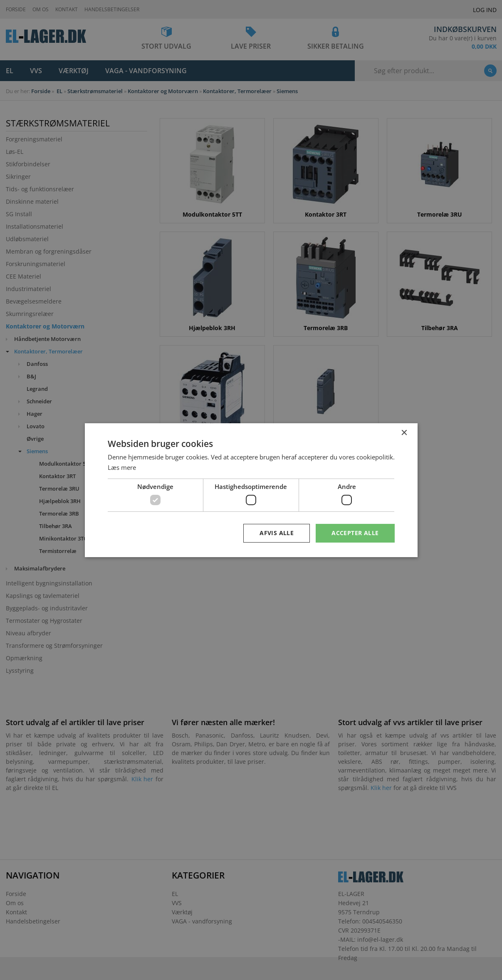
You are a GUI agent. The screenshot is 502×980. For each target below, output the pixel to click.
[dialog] (251, 490)
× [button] (404, 433)
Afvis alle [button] (277, 533)
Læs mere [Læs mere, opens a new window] (122, 467)
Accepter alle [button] (355, 533)
